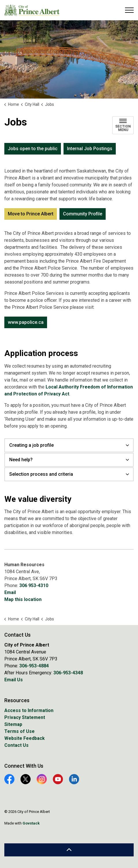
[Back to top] (69, 850)
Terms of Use (19, 731)
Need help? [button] (21, 460)
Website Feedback (25, 738)
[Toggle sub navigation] (123, 125)
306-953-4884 (34, 666)
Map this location (23, 599)
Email (10, 592)
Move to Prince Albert (31, 214)
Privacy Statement (25, 717)
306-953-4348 (68, 673)
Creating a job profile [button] (31, 445)
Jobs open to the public (33, 149)
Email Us (14, 680)
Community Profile (83, 214)
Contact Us (16, 745)
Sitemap (13, 724)
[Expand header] (129, 10)
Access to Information (29, 710)
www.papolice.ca (26, 322)
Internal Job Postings (90, 149)
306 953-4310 (34, 585)
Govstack (31, 823)
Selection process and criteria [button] (41, 474)
